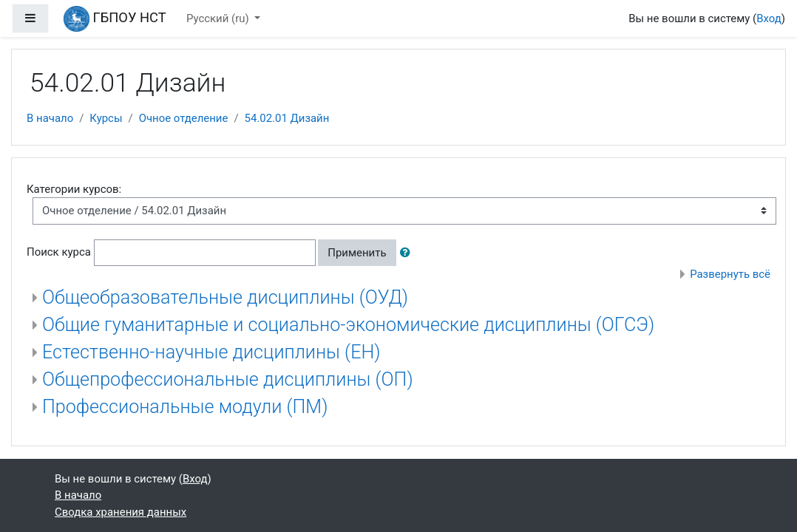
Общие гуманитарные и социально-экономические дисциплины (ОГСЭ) (348, 325)
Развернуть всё (730, 274)
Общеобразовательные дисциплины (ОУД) (225, 297)
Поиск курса (59, 252)
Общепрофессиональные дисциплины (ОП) (228, 379)
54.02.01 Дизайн (287, 118)
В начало (50, 118)
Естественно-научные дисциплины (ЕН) (211, 352)
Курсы (106, 118)
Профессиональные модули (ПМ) (185, 407)
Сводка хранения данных (121, 512)
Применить (357, 253)
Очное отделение (184, 118)
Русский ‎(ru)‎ (219, 18)
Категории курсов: (74, 189)
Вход (769, 18)
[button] (408, 253)
